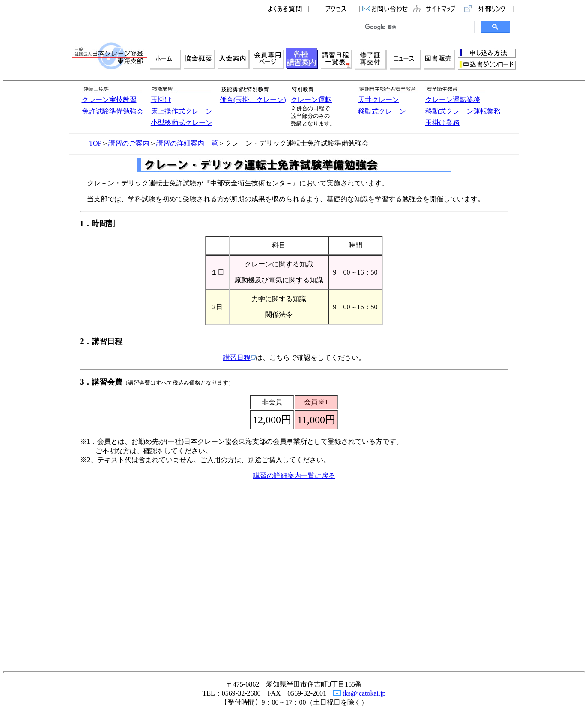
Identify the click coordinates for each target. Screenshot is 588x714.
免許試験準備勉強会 (113, 111)
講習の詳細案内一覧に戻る (294, 476)
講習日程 (239, 357)
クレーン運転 (311, 100)
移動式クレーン (382, 111)
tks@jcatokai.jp (364, 693)
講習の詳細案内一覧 (187, 143)
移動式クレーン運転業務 (463, 111)
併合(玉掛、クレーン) (253, 100)
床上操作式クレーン (182, 111)
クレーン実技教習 (109, 100)
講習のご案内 (129, 143)
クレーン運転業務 (453, 100)
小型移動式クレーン (182, 123)
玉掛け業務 (442, 123)
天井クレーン (379, 100)
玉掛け (161, 100)
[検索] (417, 27)
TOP (96, 143)
